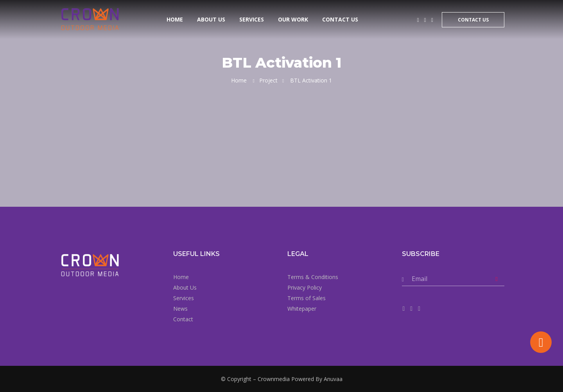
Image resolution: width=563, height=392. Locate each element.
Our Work (293, 19)
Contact (183, 319)
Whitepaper (302, 309)
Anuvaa (333, 379)
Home (175, 19)
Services (252, 19)
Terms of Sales (307, 298)
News (180, 309)
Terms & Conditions (313, 277)
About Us (211, 19)
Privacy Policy (305, 287)
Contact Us (340, 19)
